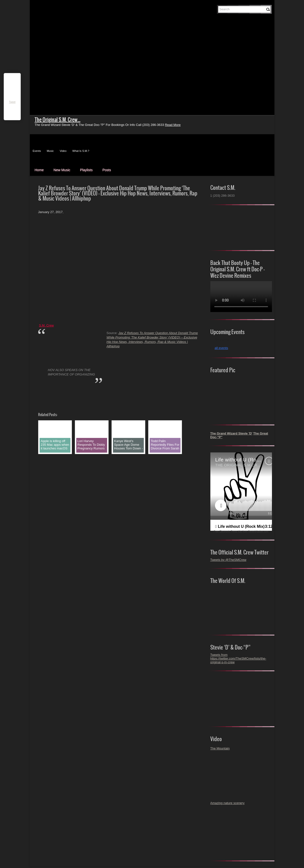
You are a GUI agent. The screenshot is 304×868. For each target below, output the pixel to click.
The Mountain (220, 748)
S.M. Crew (46, 325)
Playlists (86, 170)
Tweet (12, 102)
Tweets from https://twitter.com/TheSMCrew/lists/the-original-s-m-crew (238, 658)
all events (221, 348)
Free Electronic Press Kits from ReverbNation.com (241, 532)
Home (39, 170)
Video (63, 151)
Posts (107, 170)
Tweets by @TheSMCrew (228, 560)
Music (50, 151)
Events (37, 151)
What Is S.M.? (81, 151)
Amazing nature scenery (227, 803)
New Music (62, 170)
